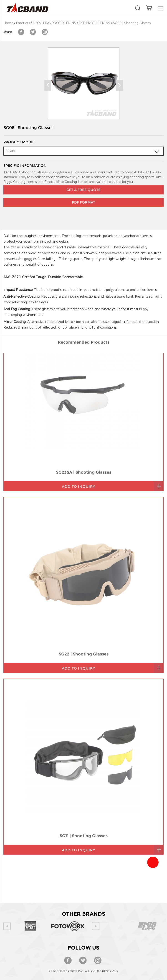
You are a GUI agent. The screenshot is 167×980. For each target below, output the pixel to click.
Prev (48, 85)
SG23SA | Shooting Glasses (84, 373)
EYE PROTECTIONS (94, 23)
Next (119, 85)
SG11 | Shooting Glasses (84, 736)
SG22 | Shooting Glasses (84, 555)
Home (8, 23)
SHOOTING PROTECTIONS (54, 23)
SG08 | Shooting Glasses (132, 23)
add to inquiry (78, 387)
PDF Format (83, 190)
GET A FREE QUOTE (83, 178)
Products (23, 23)
